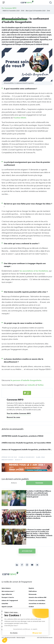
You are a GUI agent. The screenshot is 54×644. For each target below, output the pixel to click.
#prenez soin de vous (9, 457)
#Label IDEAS (41, 457)
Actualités (5, 603)
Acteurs (14, 483)
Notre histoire (6, 588)
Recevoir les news (13, 417)
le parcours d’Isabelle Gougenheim (26, 380)
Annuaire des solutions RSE (37, 597)
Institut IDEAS (20, 118)
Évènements (33, 594)
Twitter (41, 385)
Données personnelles (10, 638)
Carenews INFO (10, 8)
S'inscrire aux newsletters (37, 600)
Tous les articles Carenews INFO (19, 413)
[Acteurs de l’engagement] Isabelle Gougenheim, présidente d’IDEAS (27, 450)
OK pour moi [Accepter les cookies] (37, 633)
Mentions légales (21, 638)
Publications (33, 591)
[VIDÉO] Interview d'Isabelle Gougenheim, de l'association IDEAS (26, 443)
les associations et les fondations (34, 271)
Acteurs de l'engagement (10, 600)
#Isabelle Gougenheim (27, 457)
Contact (31, 607)
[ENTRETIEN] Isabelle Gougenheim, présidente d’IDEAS (22, 436)
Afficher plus (27, 551)
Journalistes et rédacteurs (37, 603)
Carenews (39, 483)
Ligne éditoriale (7, 594)
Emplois (31, 588)
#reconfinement (8, 460)
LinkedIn (31, 385)
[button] (5, 640)
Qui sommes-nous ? (8, 591)
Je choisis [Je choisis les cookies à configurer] (14, 633)
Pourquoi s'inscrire (8, 597)
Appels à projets (7, 607)
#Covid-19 (18, 460)
